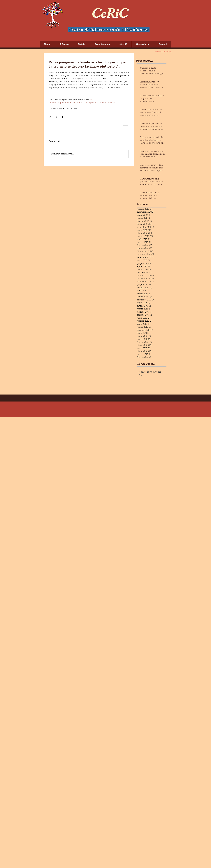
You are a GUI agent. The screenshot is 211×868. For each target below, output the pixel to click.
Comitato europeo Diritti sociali (63, 109)
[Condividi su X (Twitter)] (57, 117)
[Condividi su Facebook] (50, 117)
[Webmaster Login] (163, 52)
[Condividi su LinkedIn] (63, 117)
